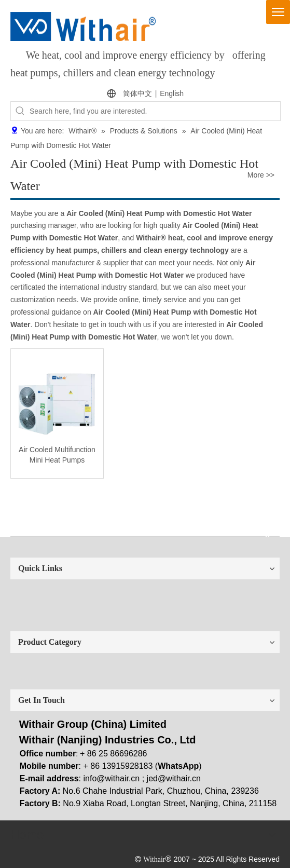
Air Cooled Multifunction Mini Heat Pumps (57, 455)
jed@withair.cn (174, 778)
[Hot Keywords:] (20, 111)
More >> (261, 175)
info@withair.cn (112, 778)
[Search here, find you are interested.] (155, 111)
